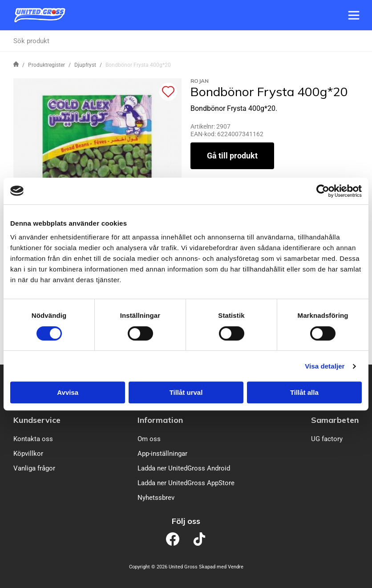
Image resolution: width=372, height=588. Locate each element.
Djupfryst (85, 65)
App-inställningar (162, 454)
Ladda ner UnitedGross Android (184, 468)
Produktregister (46, 65)
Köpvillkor (28, 454)
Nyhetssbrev (156, 498)
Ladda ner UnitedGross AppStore (186, 483)
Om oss (149, 439)
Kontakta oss (33, 439)
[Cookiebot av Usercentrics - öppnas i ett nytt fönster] (323, 191)
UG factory (327, 439)
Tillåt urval (186, 392)
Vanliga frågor (34, 468)
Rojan (200, 81)
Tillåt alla (304, 392)
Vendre (236, 567)
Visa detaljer (325, 366)
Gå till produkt (232, 156)
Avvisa (68, 392)
